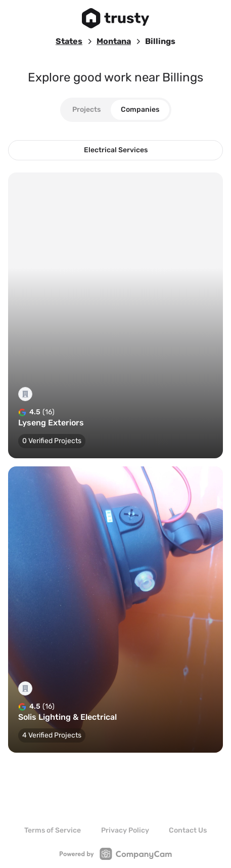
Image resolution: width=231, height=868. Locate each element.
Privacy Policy (125, 830)
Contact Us (188, 830)
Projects (86, 110)
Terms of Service (53, 830)
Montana (114, 41)
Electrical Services (116, 150)
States (69, 41)
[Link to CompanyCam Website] (115, 854)
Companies (140, 110)
